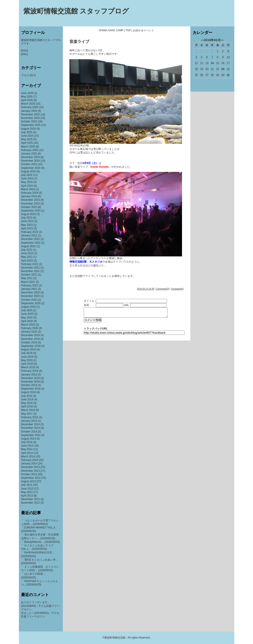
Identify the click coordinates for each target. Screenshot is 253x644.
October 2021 (29, 275)
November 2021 (30, 271)
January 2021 (29, 289)
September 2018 (31, 389)
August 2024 (28, 171)
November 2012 (30, 503)
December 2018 (30, 378)
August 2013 (28, 481)
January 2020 (29, 332)
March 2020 (28, 325)
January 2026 (29, 111)
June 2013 (27, 489)
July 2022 (27, 250)
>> (222, 40)
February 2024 (30, 193)
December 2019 (30, 335)
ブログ (25, 75)
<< (202, 40)
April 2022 (27, 261)
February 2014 (30, 460)
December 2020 (30, 293)
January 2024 (29, 196)
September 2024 (31, 168)
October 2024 (29, 164)
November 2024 (30, 161)
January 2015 (29, 421)
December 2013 (30, 467)
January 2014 (29, 464)
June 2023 (27, 221)
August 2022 (28, 246)
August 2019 (28, 350)
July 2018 (27, 396)
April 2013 (27, 496)
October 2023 (29, 207)
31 (228, 75)
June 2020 (27, 314)
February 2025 (30, 150)
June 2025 (27, 136)
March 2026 (28, 104)
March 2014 (28, 456)
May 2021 (27, 278)
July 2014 (27, 442)
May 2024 (27, 182)
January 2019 (29, 375)
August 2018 (28, 392)
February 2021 (30, 285)
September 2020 (31, 303)
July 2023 (27, 218)
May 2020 (27, 318)
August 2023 (28, 214)
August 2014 (28, 439)
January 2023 (29, 236)
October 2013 (29, 474)
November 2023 (30, 204)
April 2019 (27, 364)
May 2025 (27, 139)
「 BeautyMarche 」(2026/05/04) (40, 542)
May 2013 (27, 492)
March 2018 (28, 410)
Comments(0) (163, 289)
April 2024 (27, 186)
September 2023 (31, 211)
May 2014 (27, 449)
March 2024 (28, 189)
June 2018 (27, 399)
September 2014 (31, 435)
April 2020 (27, 321)
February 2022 (30, 264)
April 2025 (27, 143)
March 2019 (28, 367)
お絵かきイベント (144, 30)
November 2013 (30, 471)
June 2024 (27, 178)
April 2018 (27, 407)
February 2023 (30, 232)
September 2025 (31, 125)
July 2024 (27, 175)
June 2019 (27, 357)
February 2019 (30, 371)
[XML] (25, 54)
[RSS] (25, 51)
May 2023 (27, 225)
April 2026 (27, 100)
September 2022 (31, 243)
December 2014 (30, 424)
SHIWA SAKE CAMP (111, 30)
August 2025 (28, 129)
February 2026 (30, 107)
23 (223, 69)
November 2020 (30, 296)
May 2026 (27, 97)
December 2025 (30, 114)
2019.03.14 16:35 (146, 289)
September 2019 (31, 346)
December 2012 (30, 499)
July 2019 (27, 353)
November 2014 (30, 428)
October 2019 (29, 342)
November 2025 (30, 118)
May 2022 (27, 257)
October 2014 (29, 432)
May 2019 (27, 360)
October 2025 (29, 121)
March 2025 (28, 147)
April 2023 (27, 228)
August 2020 (28, 307)
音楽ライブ (79, 42)
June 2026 (27, 93)
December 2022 (30, 239)
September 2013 (31, 478)
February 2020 (30, 328)
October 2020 (29, 300)
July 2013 (27, 485)
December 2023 (30, 200)
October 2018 (29, 385)
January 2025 (29, 154)
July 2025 (27, 132)
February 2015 (30, 417)
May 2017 (27, 414)
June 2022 (27, 253)
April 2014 (27, 453)
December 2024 (30, 157)
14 (212, 63)
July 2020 (27, 310)
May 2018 (27, 403)
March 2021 (28, 282)
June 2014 (27, 446)
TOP (128, 30)
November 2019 (30, 339)
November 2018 (30, 382)
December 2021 (30, 268)
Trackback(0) (177, 289)
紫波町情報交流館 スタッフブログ (76, 11)
